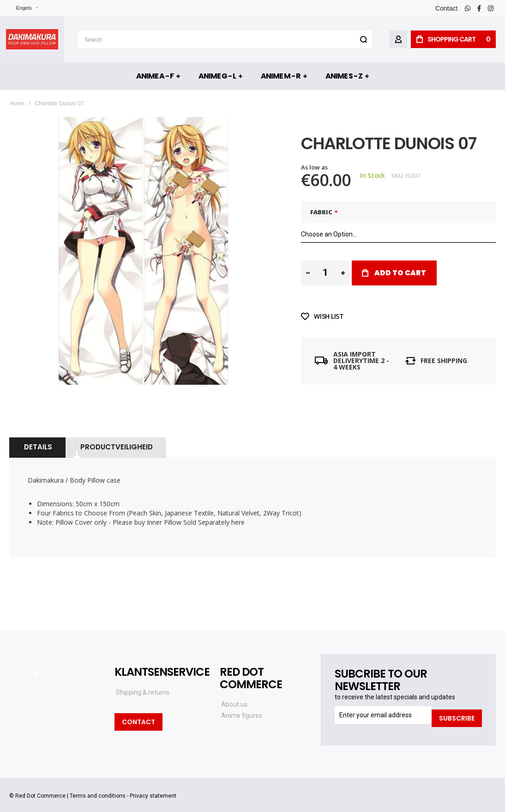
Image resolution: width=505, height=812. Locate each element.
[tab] (37, 439)
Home (17, 103)
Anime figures (242, 707)
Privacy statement (153, 784)
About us (234, 696)
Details (37, 439)
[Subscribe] (457, 707)
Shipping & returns (143, 684)
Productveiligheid (115, 439)
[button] (21, 8)
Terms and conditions (98, 784)
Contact (446, 8)
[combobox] (225, 39)
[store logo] (32, 39)
